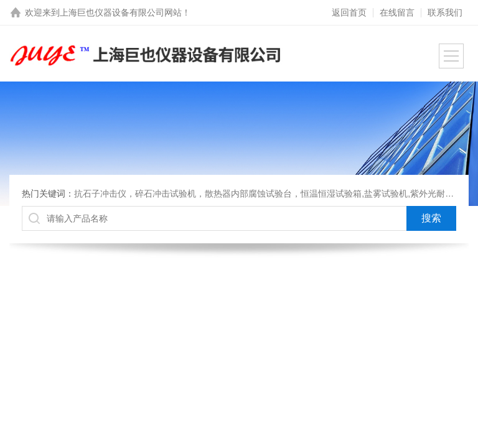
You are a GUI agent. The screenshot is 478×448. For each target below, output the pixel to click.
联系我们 (445, 12)
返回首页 (349, 12)
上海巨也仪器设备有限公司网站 (121, 12)
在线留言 (397, 12)
